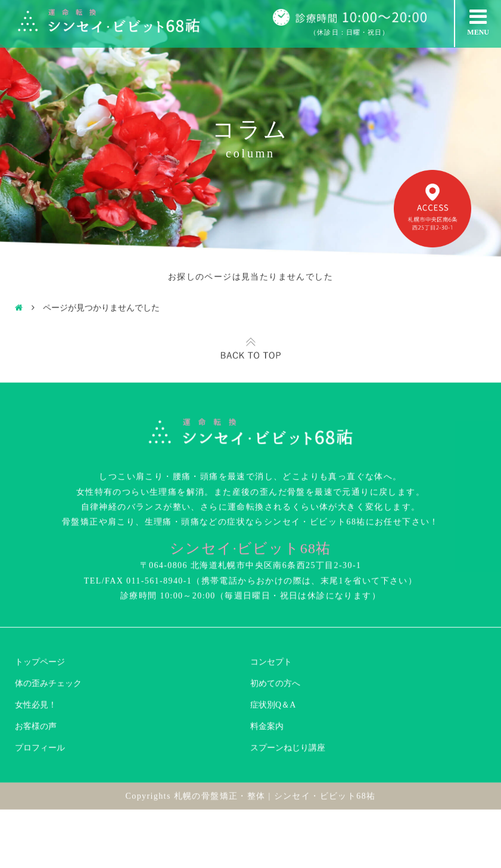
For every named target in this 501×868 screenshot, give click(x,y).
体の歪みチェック (48, 644)
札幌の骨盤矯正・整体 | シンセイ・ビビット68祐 (275, 756)
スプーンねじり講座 (288, 708)
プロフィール (40, 708)
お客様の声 (36, 686)
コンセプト (271, 622)
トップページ (40, 622)
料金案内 (267, 686)
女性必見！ (36, 665)
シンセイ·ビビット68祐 (251, 509)
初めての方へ (275, 644)
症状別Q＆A (273, 665)
